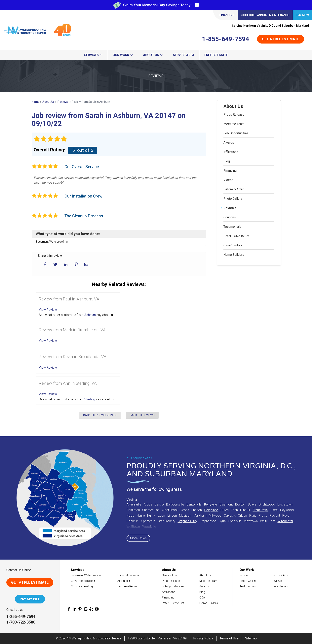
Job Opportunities (236, 133)
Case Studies (233, 245)
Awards (229, 143)
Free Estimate (216, 55)
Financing (227, 15)
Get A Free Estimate (30, 582)
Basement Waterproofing (87, 575)
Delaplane (211, 510)
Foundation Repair (129, 575)
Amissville (134, 504)
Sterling (90, 399)
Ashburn (90, 315)
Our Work (123, 55)
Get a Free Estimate (281, 39)
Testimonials (232, 227)
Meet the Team (234, 124)
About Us (153, 55)
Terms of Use (229, 638)
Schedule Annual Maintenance (265, 15)
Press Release (234, 115)
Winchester (285, 521)
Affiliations (231, 152)
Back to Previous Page (100, 415)
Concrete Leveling (82, 586)
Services (93, 55)
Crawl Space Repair (83, 581)
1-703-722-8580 (21, 622)
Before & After (234, 189)
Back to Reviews (142, 415)
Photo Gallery (233, 199)
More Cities (138, 538)
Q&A (202, 598)
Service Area (184, 55)
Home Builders (234, 255)
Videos (228, 180)
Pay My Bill (30, 599)
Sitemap (251, 638)
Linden (172, 516)
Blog (227, 161)
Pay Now (303, 15)
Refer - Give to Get (236, 236)
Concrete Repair (127, 586)
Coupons (230, 217)
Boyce (252, 504)
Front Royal (261, 510)
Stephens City (187, 521)
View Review (48, 310)
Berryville (211, 504)
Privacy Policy (203, 638)
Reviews (230, 208)
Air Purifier (124, 581)
